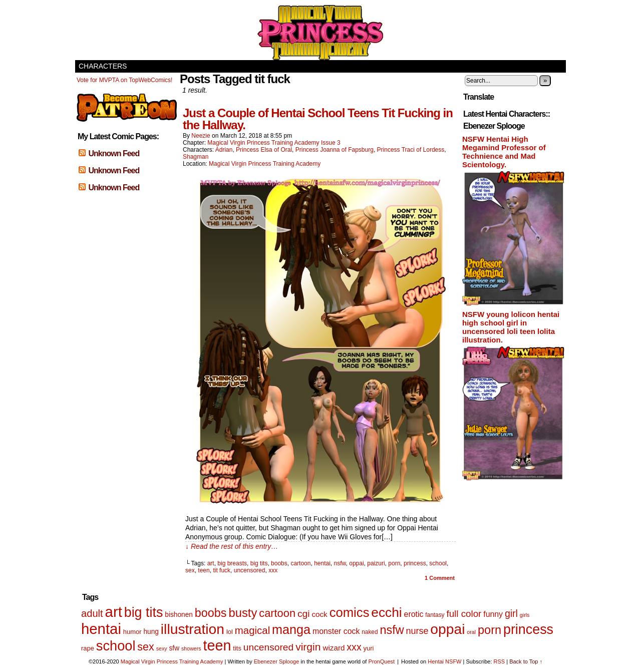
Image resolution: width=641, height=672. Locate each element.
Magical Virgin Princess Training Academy (320, 33)
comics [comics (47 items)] (350, 612)
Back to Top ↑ (526, 661)
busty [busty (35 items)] (243, 613)
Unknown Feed (114, 153)
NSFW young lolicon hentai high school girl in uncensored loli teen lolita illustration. (511, 327)
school (438, 563)
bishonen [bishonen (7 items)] (179, 615)
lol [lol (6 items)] (230, 632)
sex (190, 570)
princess (415, 563)
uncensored (250, 570)
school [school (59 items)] (116, 646)
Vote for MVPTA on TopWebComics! (124, 80)
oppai (356, 563)
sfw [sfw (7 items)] (175, 648)
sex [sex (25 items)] (145, 647)
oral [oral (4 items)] (471, 632)
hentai (322, 563)
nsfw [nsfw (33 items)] (392, 630)
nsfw (340, 563)
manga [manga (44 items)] (291, 629)
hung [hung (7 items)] (151, 632)
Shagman (196, 157)
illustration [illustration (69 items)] (193, 629)
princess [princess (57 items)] (528, 629)
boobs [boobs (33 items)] (211, 613)
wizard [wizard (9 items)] (334, 648)
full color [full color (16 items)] (464, 614)
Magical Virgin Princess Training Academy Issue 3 (274, 143)
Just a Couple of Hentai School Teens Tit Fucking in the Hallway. (318, 119)
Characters (103, 66)
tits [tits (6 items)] (237, 648)
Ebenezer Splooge (277, 661)
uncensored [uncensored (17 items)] (268, 647)
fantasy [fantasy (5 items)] (435, 615)
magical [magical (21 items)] (252, 630)
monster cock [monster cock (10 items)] (336, 631)
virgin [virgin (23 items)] (308, 647)
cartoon (300, 563)
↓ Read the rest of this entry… (232, 546)
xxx (273, 570)
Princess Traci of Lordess (411, 150)
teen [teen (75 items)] (217, 645)
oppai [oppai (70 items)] (447, 629)
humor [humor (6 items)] (132, 632)
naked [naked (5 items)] (370, 632)
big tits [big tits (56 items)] (144, 612)
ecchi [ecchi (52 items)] (386, 612)
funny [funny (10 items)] (493, 614)
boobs (279, 563)
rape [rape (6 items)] (88, 648)
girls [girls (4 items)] (525, 615)
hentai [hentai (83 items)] (101, 629)
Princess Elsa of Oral (264, 150)
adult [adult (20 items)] (92, 613)
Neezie (201, 136)
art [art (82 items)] (114, 612)
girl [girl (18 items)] (511, 613)
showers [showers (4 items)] (191, 648)
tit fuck (222, 570)
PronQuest (381, 661)
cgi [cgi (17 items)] (304, 614)
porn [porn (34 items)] (490, 630)
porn (394, 563)
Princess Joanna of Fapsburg (335, 150)
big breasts (232, 563)
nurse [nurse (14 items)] (417, 631)
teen (204, 570)
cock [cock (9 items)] (319, 614)
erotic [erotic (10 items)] (414, 614)
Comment (440, 578)
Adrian (224, 150)
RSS (500, 661)
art (211, 563)
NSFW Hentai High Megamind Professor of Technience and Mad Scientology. (504, 152)
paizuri (376, 563)
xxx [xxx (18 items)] (354, 647)
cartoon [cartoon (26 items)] (277, 613)
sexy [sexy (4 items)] (162, 648)
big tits (259, 563)
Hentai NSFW (444, 661)
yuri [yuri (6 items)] (369, 648)
